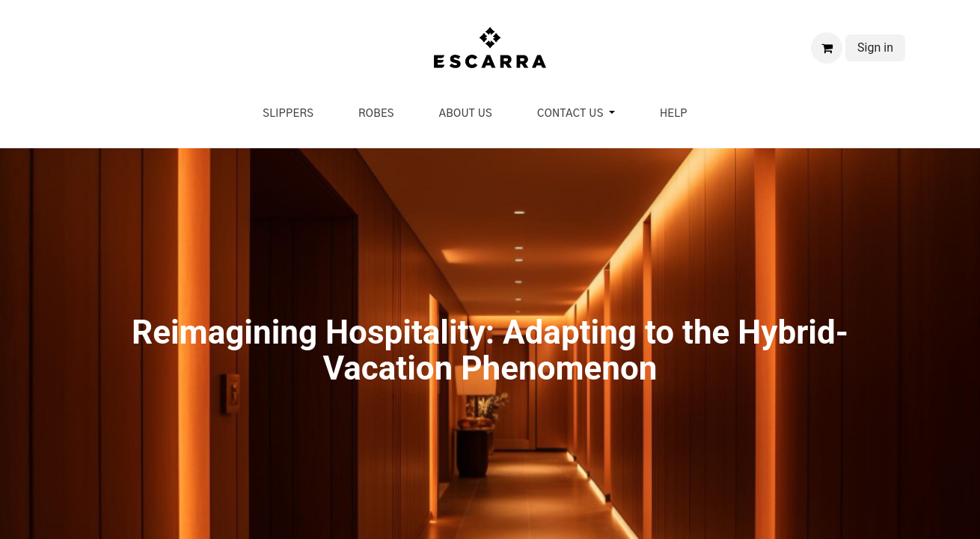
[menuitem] (288, 114)
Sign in (875, 48)
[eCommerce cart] (827, 48)
